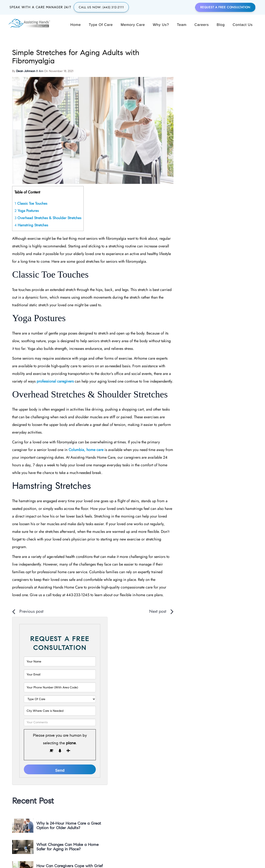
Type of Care (101, 25)
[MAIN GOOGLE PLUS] (179, 800)
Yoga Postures (27, 204)
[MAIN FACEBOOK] (198, 800)
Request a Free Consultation (225, 7)
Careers (202, 25)
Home (76, 25)
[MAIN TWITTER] (189, 800)
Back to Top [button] (132, 857)
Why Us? (161, 25)
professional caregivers (96, 383)
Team (182, 25)
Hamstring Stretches (31, 218)
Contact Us (243, 25)
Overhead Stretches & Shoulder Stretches (48, 211)
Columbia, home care (86, 470)
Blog (221, 25)
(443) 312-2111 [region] (110, 798)
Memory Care (133, 25)
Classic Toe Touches (31, 196)
